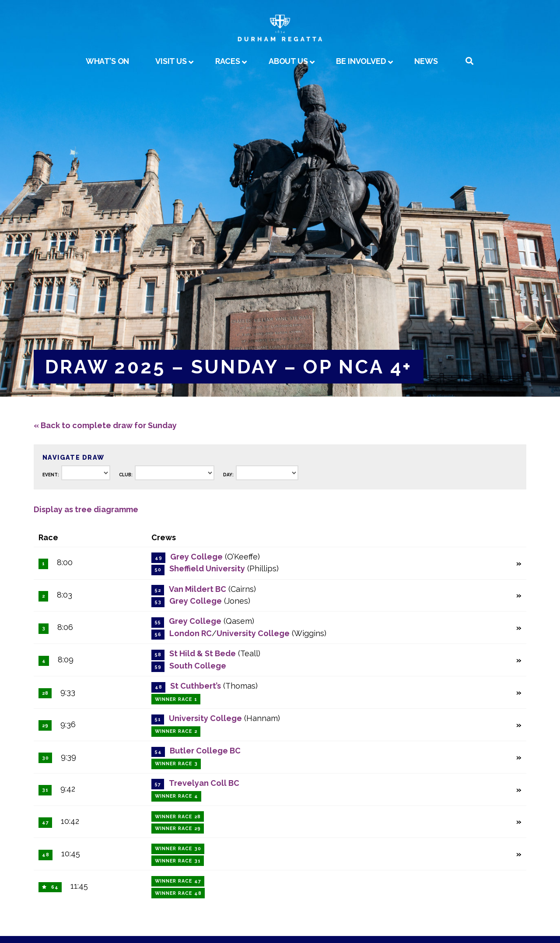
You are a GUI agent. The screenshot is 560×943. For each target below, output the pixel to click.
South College (198, 666)
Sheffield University (207, 568)
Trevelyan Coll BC (204, 783)
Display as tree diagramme (86, 509)
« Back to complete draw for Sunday (105, 425)
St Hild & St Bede (203, 653)
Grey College (196, 557)
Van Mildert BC (198, 589)
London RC (191, 633)
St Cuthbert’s (196, 686)
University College (253, 633)
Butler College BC (205, 751)
